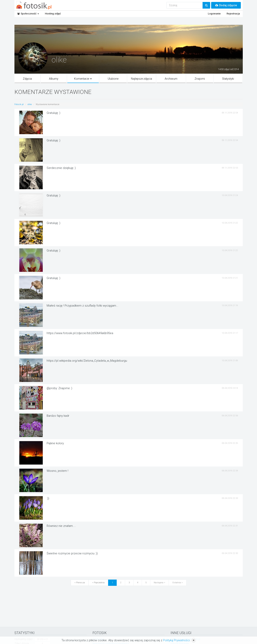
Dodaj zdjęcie (226, 5)
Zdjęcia (27, 79)
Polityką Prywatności (177, 640)
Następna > (159, 583)
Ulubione (113, 79)
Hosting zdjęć (53, 14)
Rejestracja (233, 14)
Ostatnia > (177, 583)
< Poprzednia (98, 583)
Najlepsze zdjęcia (141, 79)
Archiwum (171, 79)
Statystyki (228, 79)
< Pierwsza (80, 583)
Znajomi (200, 79)
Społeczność (28, 14)
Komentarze (83, 79)
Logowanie (214, 14)
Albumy (54, 79)
